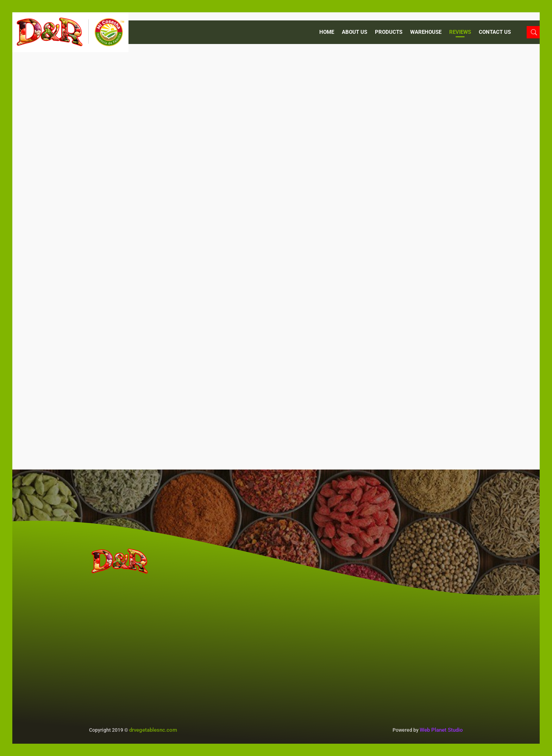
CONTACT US (495, 32)
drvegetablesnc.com (153, 730)
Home (327, 32)
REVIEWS (460, 32)
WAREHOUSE (426, 32)
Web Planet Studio (441, 730)
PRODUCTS (389, 32)
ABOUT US (355, 32)
